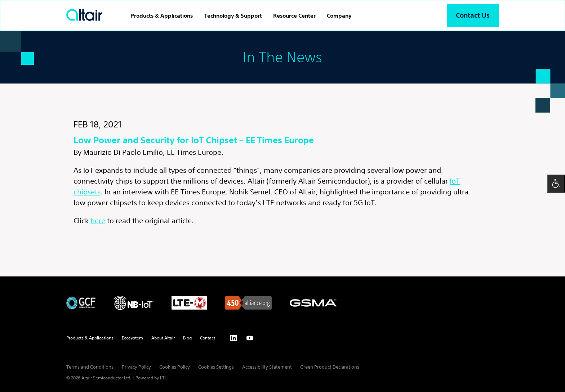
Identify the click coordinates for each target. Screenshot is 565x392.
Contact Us (473, 15)
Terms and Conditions (90, 367)
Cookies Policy (175, 367)
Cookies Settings (216, 367)
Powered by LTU (152, 378)
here (98, 220)
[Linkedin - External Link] (233, 338)
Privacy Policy (136, 367)
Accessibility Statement (267, 367)
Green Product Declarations (330, 367)
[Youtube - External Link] (250, 338)
